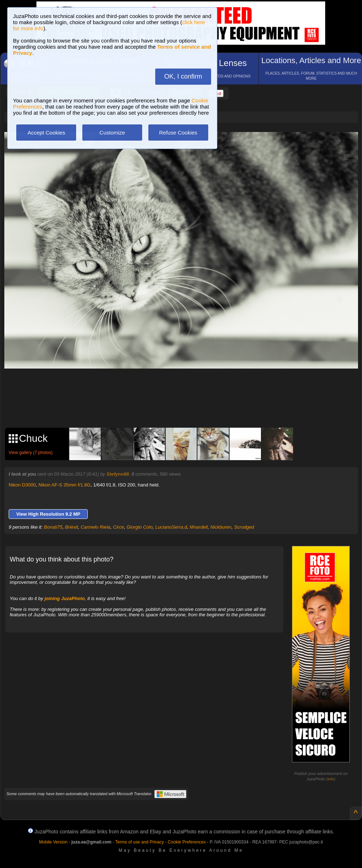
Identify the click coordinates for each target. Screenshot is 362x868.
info (331, 779)
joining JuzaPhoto (65, 598)
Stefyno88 (118, 474)
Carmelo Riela (95, 527)
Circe (118, 527)
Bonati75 (53, 527)
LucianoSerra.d (171, 527)
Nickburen (221, 527)
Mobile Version (53, 842)
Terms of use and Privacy (139, 842)
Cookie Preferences (187, 842)
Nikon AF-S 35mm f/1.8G (64, 485)
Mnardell (199, 527)
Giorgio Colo (140, 527)
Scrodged (244, 527)
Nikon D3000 (22, 485)
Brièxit (71, 527)
